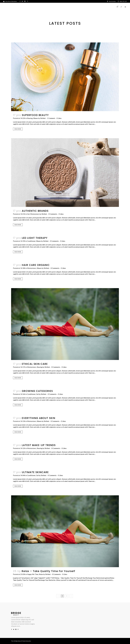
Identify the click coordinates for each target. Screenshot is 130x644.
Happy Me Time (33, 574)
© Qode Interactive (26, 641)
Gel (28, 214)
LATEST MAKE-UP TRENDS (39, 445)
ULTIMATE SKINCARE (35, 472)
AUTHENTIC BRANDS (35, 211)
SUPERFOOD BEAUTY (35, 115)
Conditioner (31, 241)
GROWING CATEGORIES (37, 391)
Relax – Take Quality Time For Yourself (48, 571)
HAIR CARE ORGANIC (36, 265)
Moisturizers (35, 214)
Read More (18, 129)
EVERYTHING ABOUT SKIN (39, 418)
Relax (41, 574)
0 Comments (53, 214)
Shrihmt (43, 118)
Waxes (36, 118)
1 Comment (51, 118)
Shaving (30, 118)
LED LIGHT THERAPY (35, 238)
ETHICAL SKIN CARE (35, 364)
